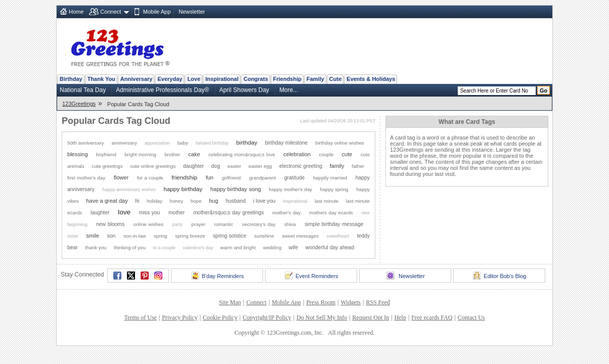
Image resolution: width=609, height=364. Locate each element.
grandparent (263, 178)
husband (236, 201)
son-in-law (135, 236)
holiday (155, 201)
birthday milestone (287, 143)
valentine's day (198, 248)
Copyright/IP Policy (267, 317)
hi (137, 201)
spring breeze (190, 236)
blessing (78, 154)
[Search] (497, 91)
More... (289, 90)
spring (161, 236)
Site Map (230, 302)
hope (196, 201)
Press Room (321, 302)
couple (327, 154)
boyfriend (106, 154)
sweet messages (300, 236)
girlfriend (231, 178)
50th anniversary (85, 143)
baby (183, 143)
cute (347, 154)
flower (121, 177)
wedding (272, 247)
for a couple (150, 178)
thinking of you (130, 247)
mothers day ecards (331, 213)
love (124, 212)
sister (73, 236)
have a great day (107, 201)
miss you (150, 213)
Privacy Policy (180, 317)
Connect (111, 12)
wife (293, 247)
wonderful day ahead (330, 247)
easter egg (260, 166)
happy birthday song (236, 189)
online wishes (148, 224)
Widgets (351, 302)
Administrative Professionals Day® (162, 90)
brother (172, 154)
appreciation (157, 143)
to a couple (164, 248)
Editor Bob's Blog (499, 276)
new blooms (110, 224)
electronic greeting (301, 166)
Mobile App (157, 12)
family (337, 166)
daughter (193, 166)
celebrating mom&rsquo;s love (242, 154)
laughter (100, 213)
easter (234, 166)
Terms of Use (140, 317)
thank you (96, 247)
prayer (198, 224)
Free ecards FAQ (432, 317)
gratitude (294, 178)
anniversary (124, 143)
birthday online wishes (339, 143)
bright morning (140, 154)
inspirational (295, 201)
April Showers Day (244, 90)
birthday (247, 142)
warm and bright (238, 247)
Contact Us (471, 317)
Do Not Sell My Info (322, 317)
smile (93, 236)
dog (216, 166)
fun (210, 177)
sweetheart (338, 236)
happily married (330, 178)
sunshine (264, 236)
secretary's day (258, 224)
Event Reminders (311, 276)
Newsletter (192, 12)
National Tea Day (83, 90)
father (358, 166)
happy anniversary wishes (129, 190)
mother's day (286, 213)
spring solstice (230, 236)
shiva (290, 224)
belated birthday (212, 143)
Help (400, 317)
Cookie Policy (220, 317)
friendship (184, 177)
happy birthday (183, 189)
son (112, 236)
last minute (327, 201)
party (178, 224)
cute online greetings (153, 166)
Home (76, 12)
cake (194, 154)
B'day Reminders (217, 276)
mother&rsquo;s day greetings (229, 213)
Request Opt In (371, 317)
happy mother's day (291, 189)
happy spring (334, 189)
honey (176, 201)
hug (213, 201)
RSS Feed (378, 302)
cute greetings (107, 166)
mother (177, 213)
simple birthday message (334, 224)
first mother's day (86, 178)
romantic (223, 224)
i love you (264, 201)
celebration (297, 154)
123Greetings (79, 104)
